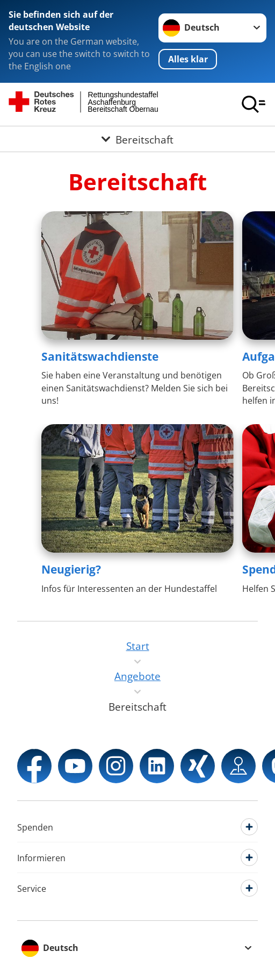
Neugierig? (71, 569)
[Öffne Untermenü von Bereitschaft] (137, 139)
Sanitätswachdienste (100, 356)
